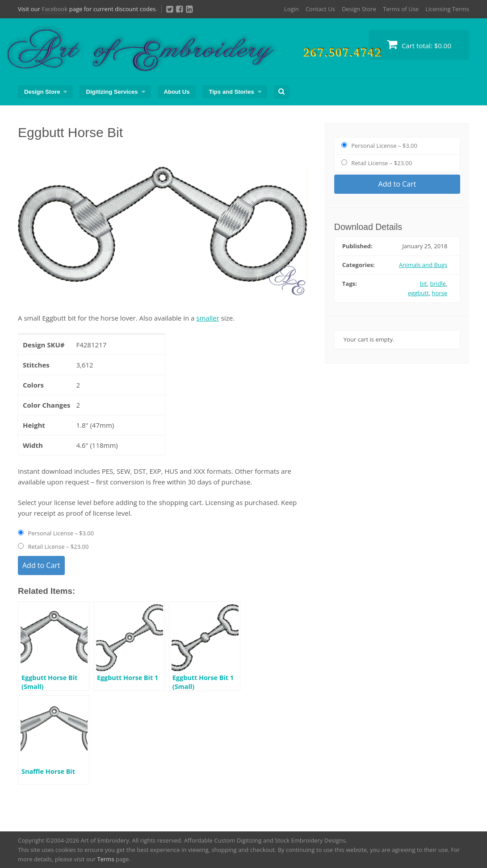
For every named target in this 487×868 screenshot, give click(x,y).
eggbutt (418, 293)
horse (439, 293)
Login (292, 9)
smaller (208, 318)
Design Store (359, 9)
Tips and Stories (231, 92)
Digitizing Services (112, 92)
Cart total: (419, 44)
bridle (438, 284)
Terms (105, 859)
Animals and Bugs (423, 265)
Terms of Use (401, 9)
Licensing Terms (447, 9)
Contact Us (320, 9)
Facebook (55, 9)
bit (424, 284)
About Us (177, 92)
